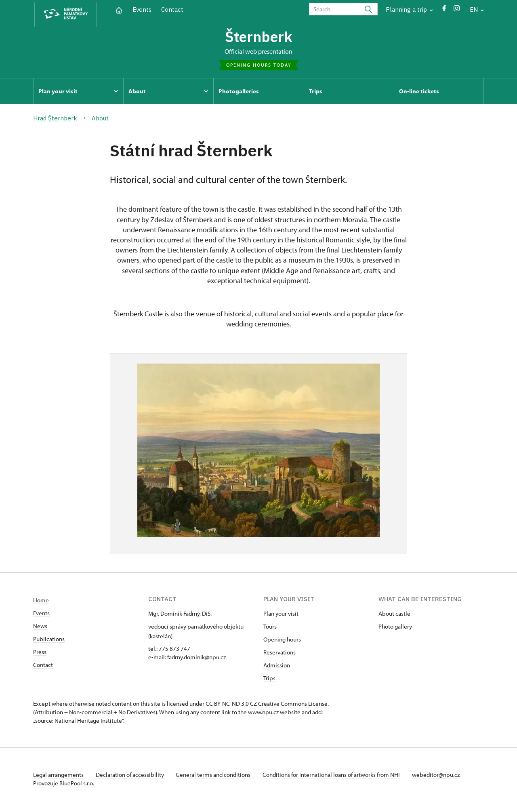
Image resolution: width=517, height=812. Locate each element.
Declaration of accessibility (132, 777)
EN (477, 9)
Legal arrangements (59, 777)
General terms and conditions (218, 777)
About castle (394, 615)
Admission (277, 667)
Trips (269, 680)
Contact (172, 9)
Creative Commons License (293, 706)
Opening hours (282, 641)
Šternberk (258, 38)
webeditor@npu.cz (444, 777)
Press (40, 654)
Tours (270, 628)
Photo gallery (395, 628)
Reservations (280, 654)
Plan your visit (281, 615)
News (40, 628)
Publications (49, 641)
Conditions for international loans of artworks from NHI (338, 777)
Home (41, 602)
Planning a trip (409, 9)
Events (142, 9)
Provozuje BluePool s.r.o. (64, 785)
